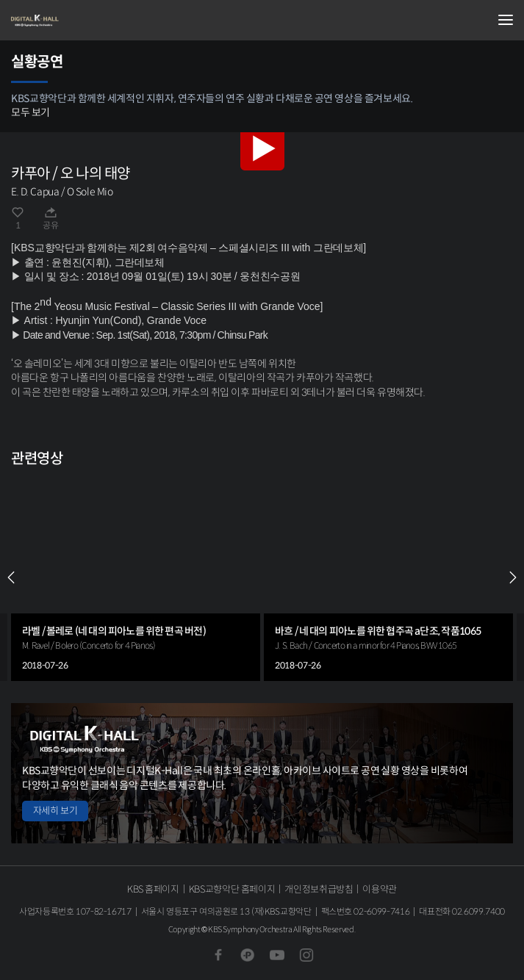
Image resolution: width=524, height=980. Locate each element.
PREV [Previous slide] (11, 577)
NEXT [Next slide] (513, 577)
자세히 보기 (55, 811)
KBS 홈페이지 (153, 889)
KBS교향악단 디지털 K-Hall (85, 21)
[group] (136, 577)
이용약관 (380, 889)
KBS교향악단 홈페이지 (232, 889)
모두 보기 (30, 112)
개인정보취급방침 (319, 889)
